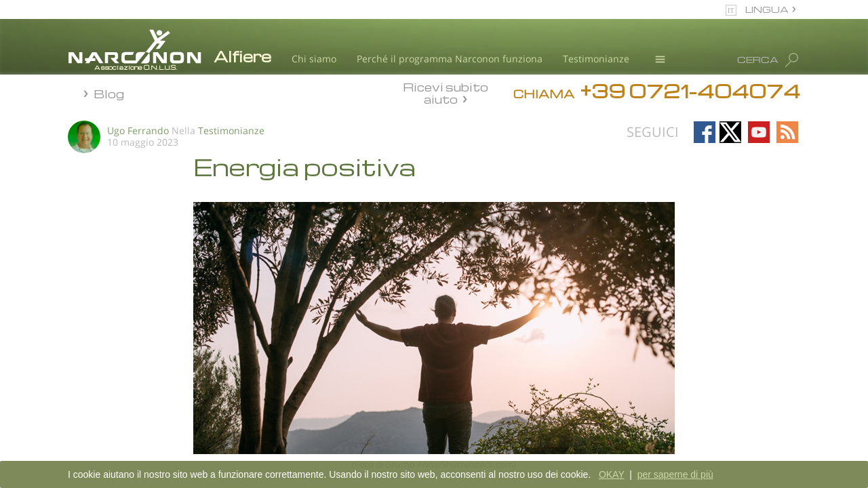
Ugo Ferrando (138, 130)
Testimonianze (596, 59)
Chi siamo (314, 59)
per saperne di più (675, 474)
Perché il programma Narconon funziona (450, 59)
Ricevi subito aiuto (446, 93)
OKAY (612, 474)
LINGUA (767, 9)
